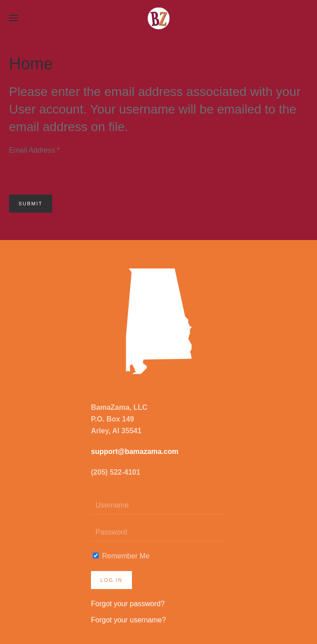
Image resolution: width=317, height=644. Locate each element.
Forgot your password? (128, 604)
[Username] (158, 505)
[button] (14, 18)
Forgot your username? (128, 620)
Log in (111, 580)
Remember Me (121, 556)
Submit (31, 204)
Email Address (34, 150)
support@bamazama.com (135, 451)
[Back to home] (158, 18)
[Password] (158, 532)
